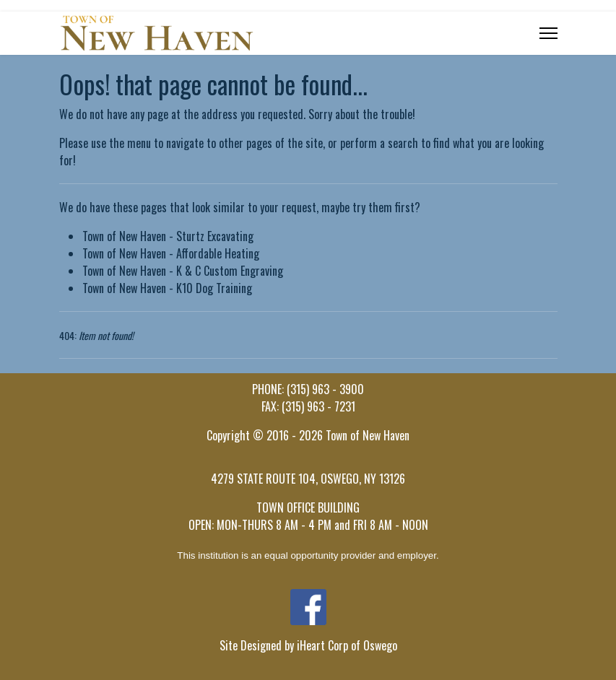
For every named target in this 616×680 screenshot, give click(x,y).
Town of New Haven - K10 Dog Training (167, 288)
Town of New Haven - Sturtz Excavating (168, 236)
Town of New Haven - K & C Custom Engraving (183, 271)
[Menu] (548, 33)
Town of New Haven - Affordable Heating (171, 253)
